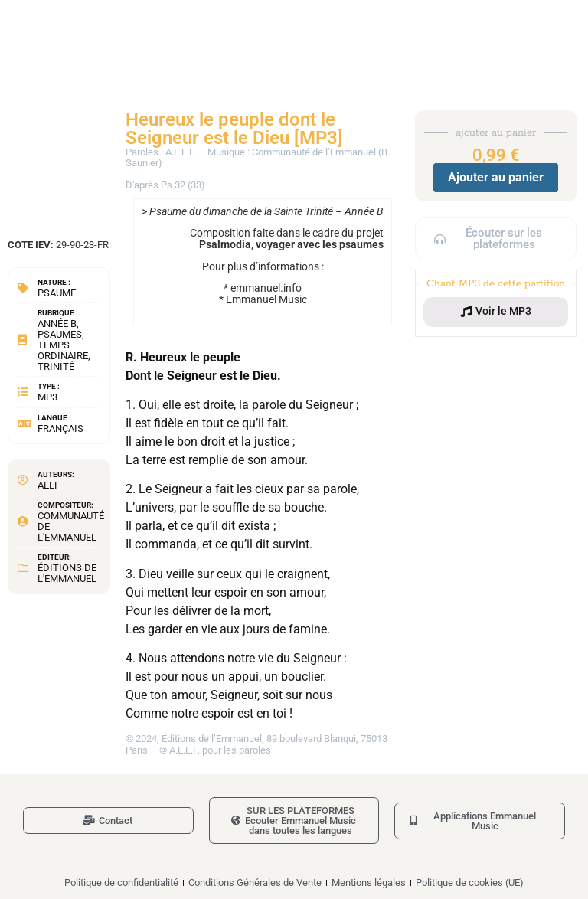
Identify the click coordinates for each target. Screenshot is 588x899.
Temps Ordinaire (63, 350)
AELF (49, 485)
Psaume (57, 293)
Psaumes (60, 334)
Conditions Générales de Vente (255, 883)
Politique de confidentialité (121, 883)
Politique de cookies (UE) (470, 883)
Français (60, 428)
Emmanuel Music (266, 300)
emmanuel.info (266, 288)
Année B (57, 324)
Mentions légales (369, 883)
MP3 (47, 397)
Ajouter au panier (496, 177)
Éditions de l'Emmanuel (67, 573)
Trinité (56, 366)
